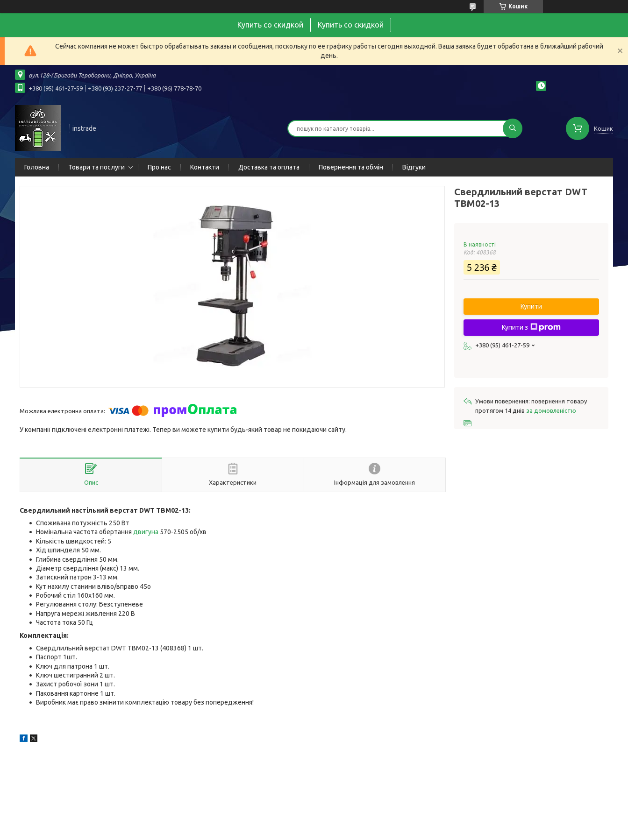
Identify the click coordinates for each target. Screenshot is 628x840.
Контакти (205, 167)
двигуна (146, 532)
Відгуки (414, 167)
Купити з (531, 327)
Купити (531, 306)
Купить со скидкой (351, 25)
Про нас (159, 167)
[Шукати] (513, 128)
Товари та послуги (96, 167)
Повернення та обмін (351, 167)
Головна (37, 167)
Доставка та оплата (269, 167)
